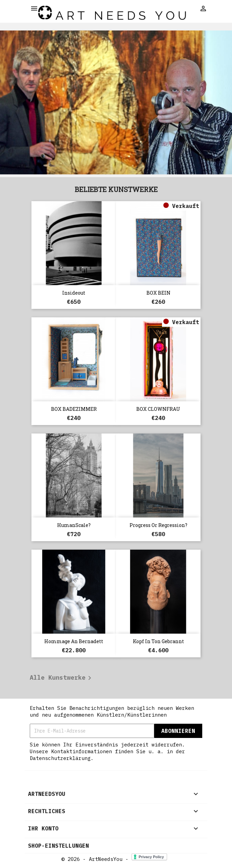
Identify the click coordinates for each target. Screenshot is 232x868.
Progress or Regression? (158, 525)
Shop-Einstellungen (59, 846)
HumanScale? (74, 525)
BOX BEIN (158, 293)
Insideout (74, 293)
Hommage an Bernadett (74, 641)
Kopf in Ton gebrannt (158, 641)
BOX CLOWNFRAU (158, 409)
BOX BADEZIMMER (74, 409)
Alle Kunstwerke (62, 678)
